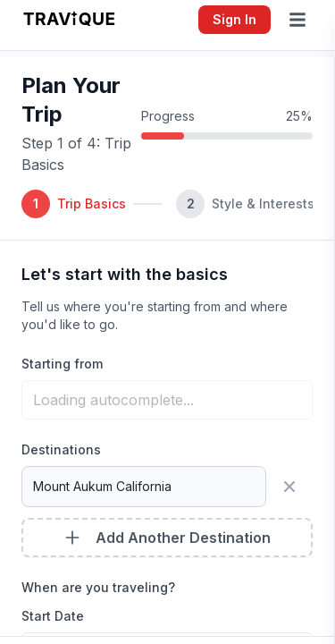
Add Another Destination (167, 538)
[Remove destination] (293, 487)
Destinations (61, 449)
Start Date (53, 616)
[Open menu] (301, 20)
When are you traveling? (98, 587)
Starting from (62, 364)
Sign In (234, 19)
